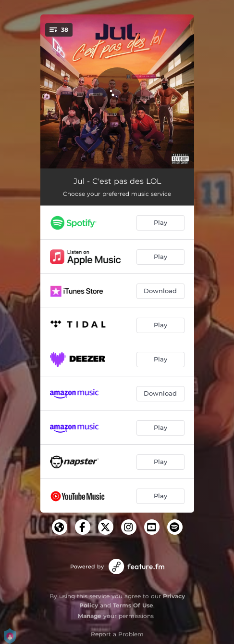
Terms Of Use (133, 605)
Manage (90, 616)
